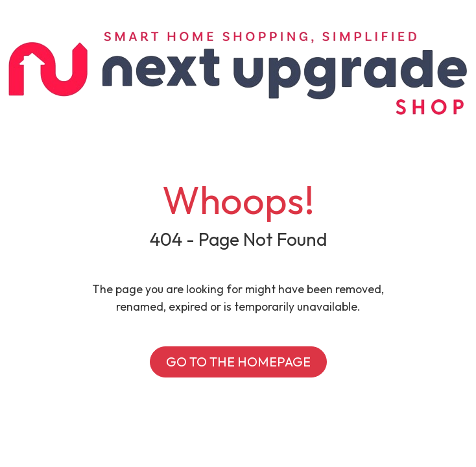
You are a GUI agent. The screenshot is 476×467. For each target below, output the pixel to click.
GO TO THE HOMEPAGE (238, 362)
